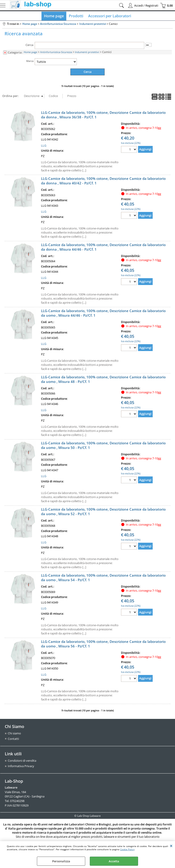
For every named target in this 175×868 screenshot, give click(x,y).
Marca (30, 62)
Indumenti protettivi (87, 53)
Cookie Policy (127, 849)
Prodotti (76, 16)
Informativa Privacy (21, 767)
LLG (44, 146)
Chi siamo (14, 734)
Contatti (13, 740)
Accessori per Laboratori (109, 16)
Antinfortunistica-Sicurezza (56, 53)
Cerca (30, 46)
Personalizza (61, 861)
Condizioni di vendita (22, 761)
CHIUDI (171, 846)
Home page (54, 16)
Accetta (114, 861)
